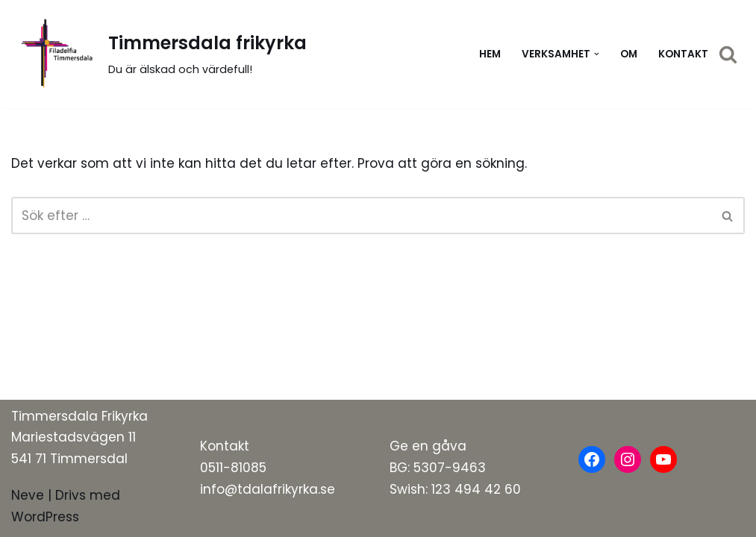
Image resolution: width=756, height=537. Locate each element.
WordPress (45, 517)
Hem (490, 54)
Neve (28, 495)
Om (629, 54)
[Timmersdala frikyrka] (159, 54)
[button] (597, 54)
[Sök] (728, 54)
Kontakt (683, 54)
